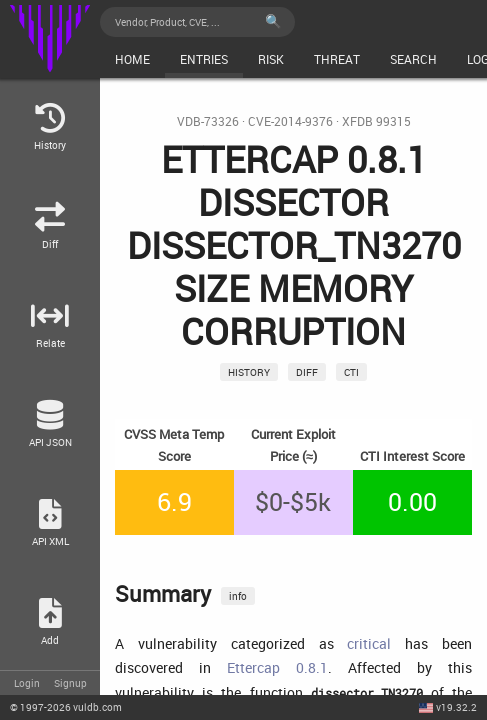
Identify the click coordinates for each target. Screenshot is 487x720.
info (238, 596)
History (249, 372)
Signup (70, 683)
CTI (351, 372)
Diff (307, 372)
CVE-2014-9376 (290, 121)
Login (27, 683)
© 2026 (66, 707)
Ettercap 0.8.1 (277, 667)
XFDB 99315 (376, 121)
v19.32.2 (456, 707)
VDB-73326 (208, 121)
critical (369, 643)
